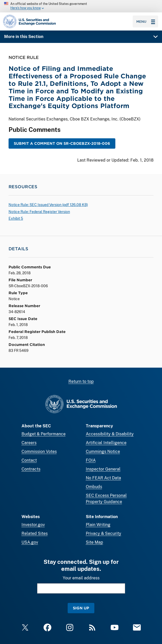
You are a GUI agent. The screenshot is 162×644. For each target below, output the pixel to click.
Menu (146, 21)
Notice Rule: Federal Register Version (39, 212)
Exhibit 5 (16, 218)
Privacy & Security (104, 533)
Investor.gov (33, 525)
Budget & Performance (44, 434)
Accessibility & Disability (110, 434)
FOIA (91, 460)
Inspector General (103, 469)
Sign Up (81, 608)
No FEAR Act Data (103, 478)
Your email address (81, 578)
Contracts (31, 469)
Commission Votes (39, 452)
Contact (29, 460)
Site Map (94, 542)
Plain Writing (98, 525)
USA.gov (30, 542)
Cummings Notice (103, 452)
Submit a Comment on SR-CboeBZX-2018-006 (62, 143)
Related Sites (35, 533)
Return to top (81, 381)
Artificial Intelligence (106, 443)
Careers (29, 443)
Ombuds (94, 487)
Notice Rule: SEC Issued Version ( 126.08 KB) (48, 205)
